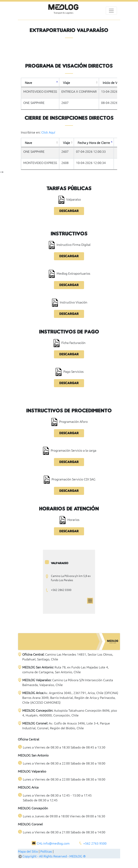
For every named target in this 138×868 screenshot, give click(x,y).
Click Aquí (48, 132)
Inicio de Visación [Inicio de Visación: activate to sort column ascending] (115, 82)
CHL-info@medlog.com (53, 843)
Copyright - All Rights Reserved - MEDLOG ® (52, 856)
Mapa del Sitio (28, 851)
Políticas (46, 851)
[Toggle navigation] (111, 11)
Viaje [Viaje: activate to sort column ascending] (66, 82)
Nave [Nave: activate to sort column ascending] (28, 143)
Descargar (69, 211)
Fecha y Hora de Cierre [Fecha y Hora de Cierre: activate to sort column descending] (94, 143)
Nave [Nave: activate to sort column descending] (28, 82)
